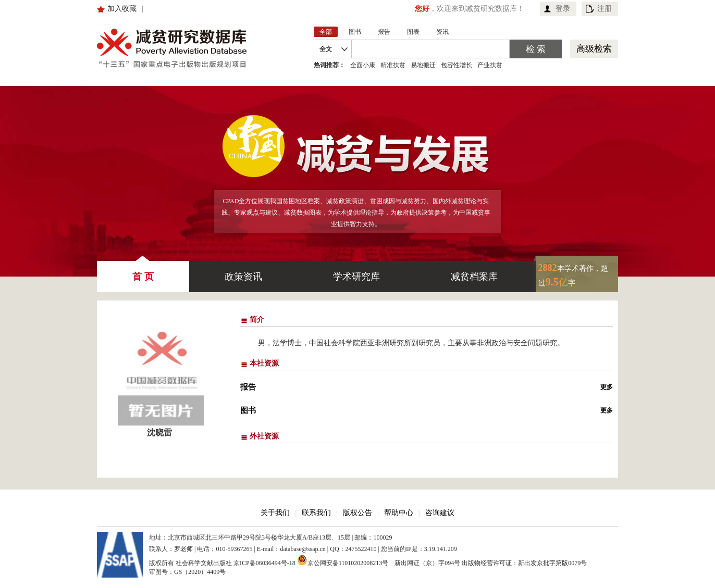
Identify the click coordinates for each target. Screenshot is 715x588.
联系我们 (316, 513)
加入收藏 (122, 9)
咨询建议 (440, 513)
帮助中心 (399, 513)
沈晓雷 (159, 433)
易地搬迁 (423, 65)
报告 (248, 387)
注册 (605, 9)
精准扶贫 (393, 65)
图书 (248, 410)
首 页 (143, 271)
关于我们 (275, 513)
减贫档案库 (474, 277)
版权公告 (358, 513)
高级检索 (594, 49)
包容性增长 (457, 65)
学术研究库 (356, 277)
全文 (326, 49)
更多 (607, 387)
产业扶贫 (490, 65)
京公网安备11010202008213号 (343, 560)
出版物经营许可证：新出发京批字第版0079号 (524, 563)
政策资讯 (243, 277)
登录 (563, 9)
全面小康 (363, 65)
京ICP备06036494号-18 (264, 563)
